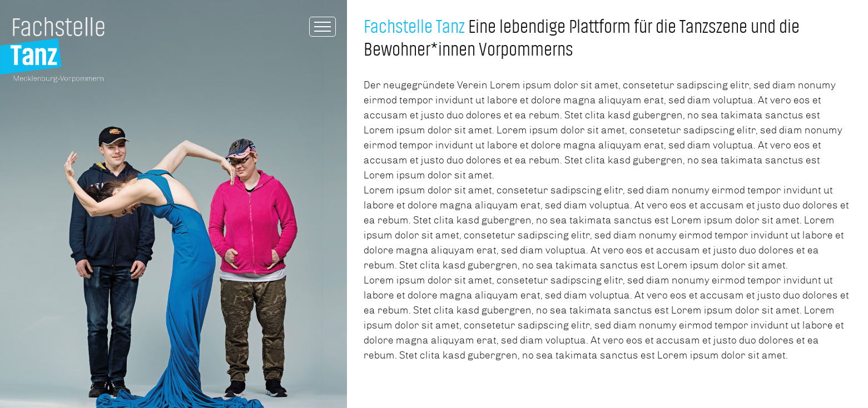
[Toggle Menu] (323, 27)
